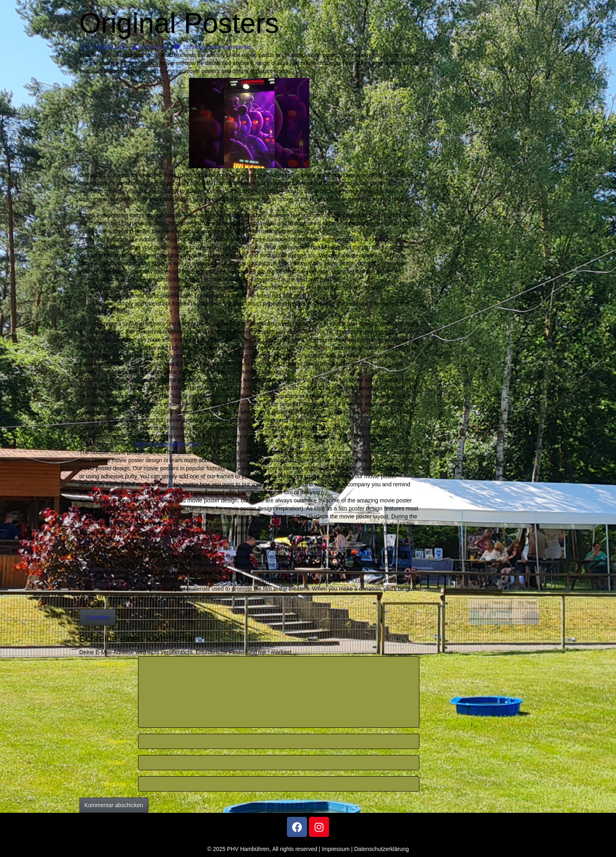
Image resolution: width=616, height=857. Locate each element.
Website (115, 784)
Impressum (336, 849)
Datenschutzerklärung (382, 849)
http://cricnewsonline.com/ (167, 444)
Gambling (98, 617)
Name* (117, 741)
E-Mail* (117, 763)
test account (151, 47)
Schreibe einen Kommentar (213, 47)
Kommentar (110, 664)
